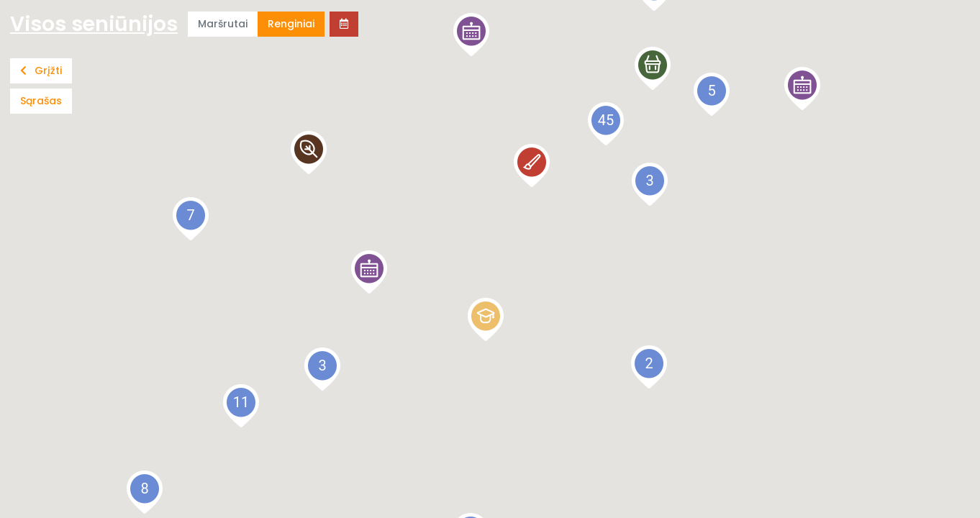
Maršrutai (223, 24)
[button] (802, 88)
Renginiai (291, 24)
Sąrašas (41, 101)
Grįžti (41, 71)
